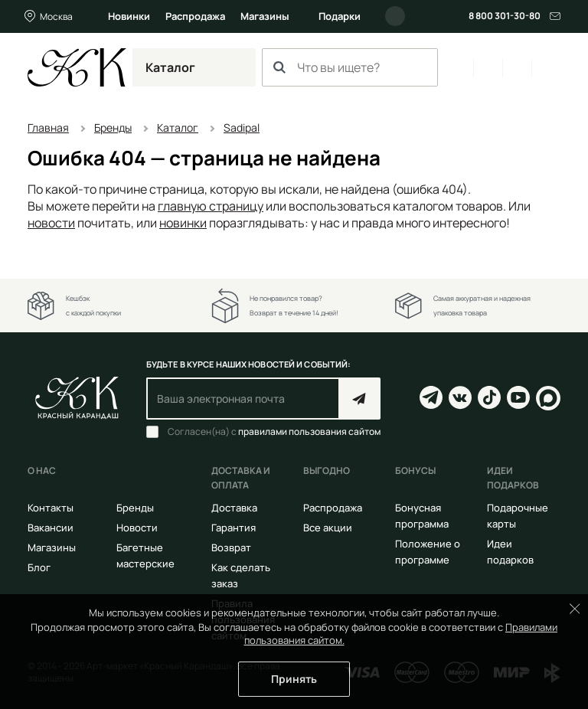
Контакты (51, 508)
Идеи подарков (510, 552)
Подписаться (359, 399)
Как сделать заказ (241, 575)
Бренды (135, 508)
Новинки (129, 16)
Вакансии (51, 528)
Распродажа (195, 16)
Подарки (340, 16)
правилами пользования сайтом (309, 431)
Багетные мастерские (145, 555)
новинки (183, 223)
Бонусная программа (422, 516)
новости (51, 223)
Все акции (328, 528)
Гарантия (234, 528)
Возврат (231, 547)
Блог (39, 567)
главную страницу (211, 206)
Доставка (234, 508)
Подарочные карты (518, 516)
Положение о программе (428, 552)
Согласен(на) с (274, 432)
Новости (137, 528)
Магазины (265, 16)
